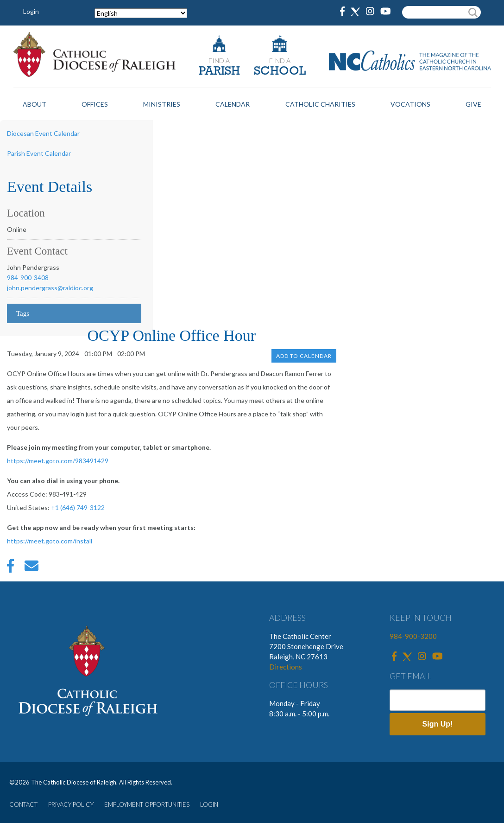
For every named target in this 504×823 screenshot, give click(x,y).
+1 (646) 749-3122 (78, 507)
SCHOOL (280, 72)
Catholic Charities (320, 104)
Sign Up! (438, 724)
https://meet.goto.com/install (50, 541)
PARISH (219, 72)
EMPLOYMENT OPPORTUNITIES (147, 804)
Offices (95, 104)
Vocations (410, 104)
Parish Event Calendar (39, 153)
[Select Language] (141, 13)
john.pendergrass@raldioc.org (50, 288)
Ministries (162, 104)
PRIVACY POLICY (71, 804)
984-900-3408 (28, 278)
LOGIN (209, 804)
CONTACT (23, 804)
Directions (286, 667)
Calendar (233, 104)
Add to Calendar (304, 356)
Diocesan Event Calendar (43, 133)
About (35, 104)
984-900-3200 (413, 636)
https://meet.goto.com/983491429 (58, 461)
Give (473, 104)
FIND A (219, 61)
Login (31, 11)
